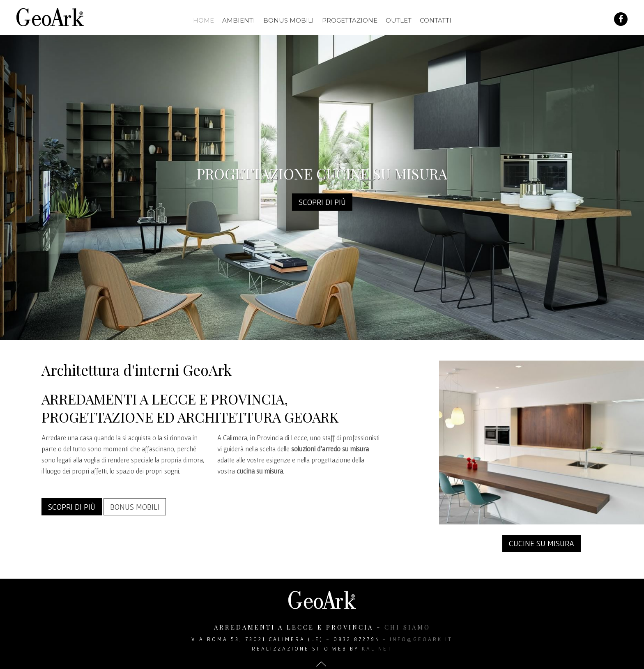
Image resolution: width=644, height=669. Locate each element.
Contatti (436, 20)
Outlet (399, 20)
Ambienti (239, 20)
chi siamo (407, 627)
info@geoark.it (421, 639)
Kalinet (377, 649)
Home (204, 20)
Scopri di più (322, 202)
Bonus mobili (289, 20)
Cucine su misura (542, 543)
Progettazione (350, 20)
